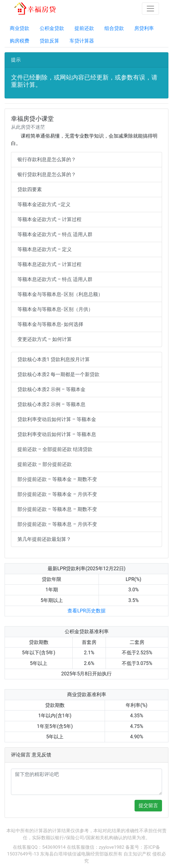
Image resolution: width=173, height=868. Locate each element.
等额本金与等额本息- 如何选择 (50, 324)
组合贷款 (114, 28)
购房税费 (20, 41)
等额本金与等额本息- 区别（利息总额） (60, 294)
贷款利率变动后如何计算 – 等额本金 (57, 419)
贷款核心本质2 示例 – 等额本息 (51, 404)
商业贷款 (20, 28)
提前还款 (84, 28)
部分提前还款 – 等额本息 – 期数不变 (57, 509)
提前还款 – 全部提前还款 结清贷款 (55, 449)
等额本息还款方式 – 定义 (45, 249)
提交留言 (148, 805)
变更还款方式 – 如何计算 (45, 339)
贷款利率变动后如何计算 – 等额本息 (57, 434)
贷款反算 (49, 41)
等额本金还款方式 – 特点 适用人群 (55, 234)
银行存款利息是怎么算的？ (47, 159)
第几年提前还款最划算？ (44, 539)
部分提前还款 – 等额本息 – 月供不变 (57, 524)
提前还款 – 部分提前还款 (45, 464)
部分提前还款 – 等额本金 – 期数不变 (57, 479)
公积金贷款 (52, 28)
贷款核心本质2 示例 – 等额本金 (51, 389)
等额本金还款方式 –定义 (44, 204)
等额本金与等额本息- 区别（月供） (55, 309)
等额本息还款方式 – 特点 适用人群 (55, 279)
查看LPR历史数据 (86, 611)
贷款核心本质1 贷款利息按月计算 (54, 359)
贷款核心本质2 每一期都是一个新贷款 (58, 374)
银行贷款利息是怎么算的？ (47, 174)
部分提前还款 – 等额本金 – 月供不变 (57, 494)
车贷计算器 (82, 41)
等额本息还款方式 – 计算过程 (49, 264)
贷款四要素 (30, 189)
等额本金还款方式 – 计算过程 (49, 219)
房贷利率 (144, 28)
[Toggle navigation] (150, 9)
